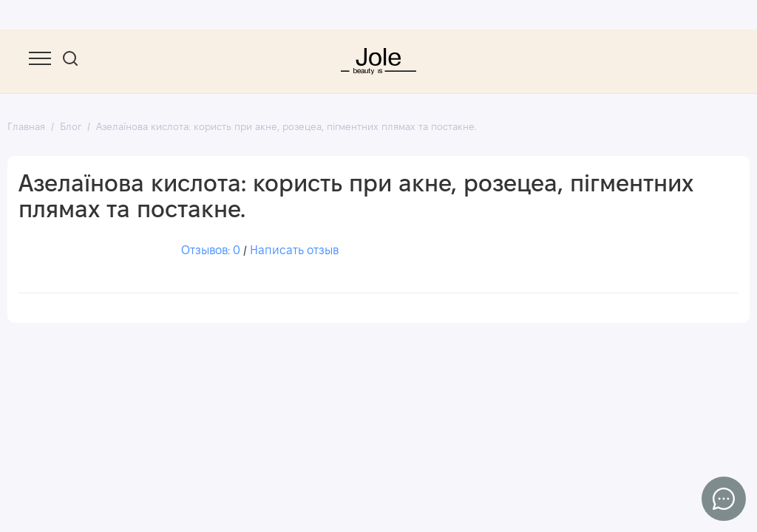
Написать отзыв (294, 252)
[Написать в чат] (724, 499)
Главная (26, 127)
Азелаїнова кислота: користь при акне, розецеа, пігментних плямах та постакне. (286, 127)
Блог (71, 127)
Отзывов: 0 (211, 252)
